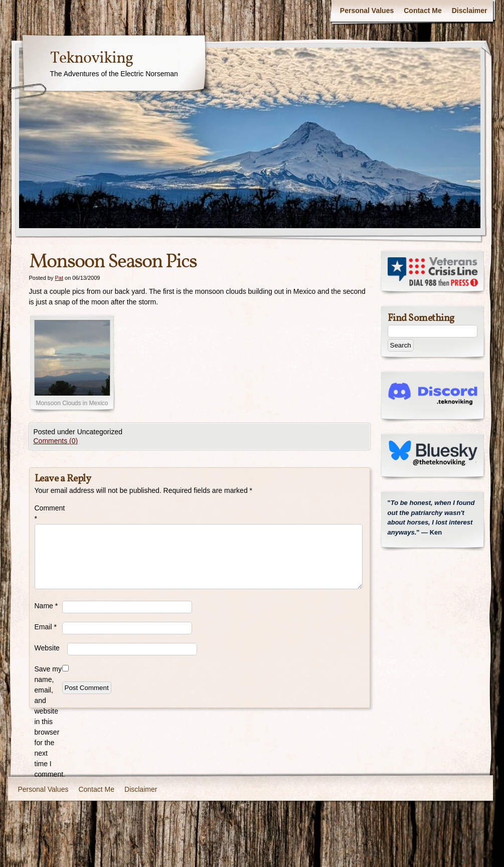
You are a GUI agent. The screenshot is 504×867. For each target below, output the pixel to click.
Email (46, 627)
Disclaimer (470, 11)
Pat (59, 278)
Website (47, 648)
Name (46, 606)
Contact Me (423, 11)
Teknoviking (92, 59)
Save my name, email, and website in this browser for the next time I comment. (48, 722)
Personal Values (367, 11)
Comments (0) (56, 441)
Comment (48, 513)
